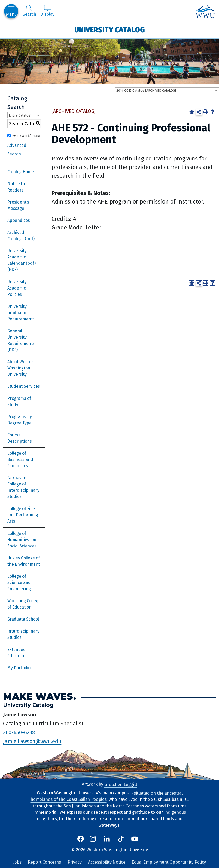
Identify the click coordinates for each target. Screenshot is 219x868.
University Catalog (110, 30)
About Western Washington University (22, 368)
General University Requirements (21, 337)
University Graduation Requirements (21, 313)
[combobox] (167, 90)
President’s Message (18, 205)
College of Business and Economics (20, 459)
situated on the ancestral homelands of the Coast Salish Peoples (107, 796)
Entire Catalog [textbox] (20, 115)
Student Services (24, 386)
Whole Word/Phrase (26, 136)
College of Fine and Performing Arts (23, 515)
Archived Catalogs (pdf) (21, 236)
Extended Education (17, 653)
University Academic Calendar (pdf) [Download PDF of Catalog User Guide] (22, 257)
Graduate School (23, 619)
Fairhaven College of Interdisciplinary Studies (23, 487)
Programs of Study (19, 401)
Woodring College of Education (24, 604)
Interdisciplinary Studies (23, 634)
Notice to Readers (16, 187)
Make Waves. (40, 696)
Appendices (19, 220)
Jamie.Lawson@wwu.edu (32, 741)
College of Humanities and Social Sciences (23, 540)
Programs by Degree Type (20, 420)
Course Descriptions (20, 438)
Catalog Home (21, 172)
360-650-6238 (19, 732)
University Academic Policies (17, 288)
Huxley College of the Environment (24, 561)
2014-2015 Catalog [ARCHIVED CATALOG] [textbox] (146, 91)
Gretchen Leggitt (121, 784)
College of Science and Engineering (19, 583)
